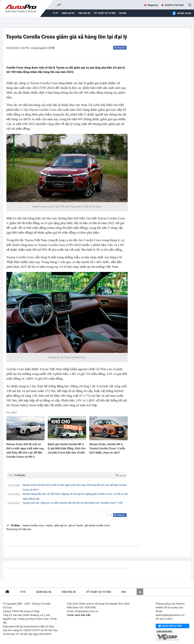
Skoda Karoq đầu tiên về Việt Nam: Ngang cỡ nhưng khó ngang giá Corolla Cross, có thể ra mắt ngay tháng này (75, 496)
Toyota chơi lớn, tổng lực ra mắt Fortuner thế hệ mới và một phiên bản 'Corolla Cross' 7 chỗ (73, 503)
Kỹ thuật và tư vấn (105, 13)
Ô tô (56, 13)
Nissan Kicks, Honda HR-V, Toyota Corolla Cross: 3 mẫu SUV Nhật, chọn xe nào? (107, 448)
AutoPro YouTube (174, 5)
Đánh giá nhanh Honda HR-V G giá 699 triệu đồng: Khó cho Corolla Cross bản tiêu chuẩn (67, 448)
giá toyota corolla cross (98, 525)
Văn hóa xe (84, 13)
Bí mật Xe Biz (182, 13)
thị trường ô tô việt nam (19, 529)
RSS (124, 592)
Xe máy (123, 13)
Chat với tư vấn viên (170, 626)
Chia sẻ (121, 48)
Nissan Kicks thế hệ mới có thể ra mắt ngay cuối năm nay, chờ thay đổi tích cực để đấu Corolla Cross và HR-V (25, 450)
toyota (49, 525)
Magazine (153, 5)
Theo (67, 475)
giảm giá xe (61, 525)
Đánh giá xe (68, 13)
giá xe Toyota (76, 525)
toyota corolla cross (34, 525)
